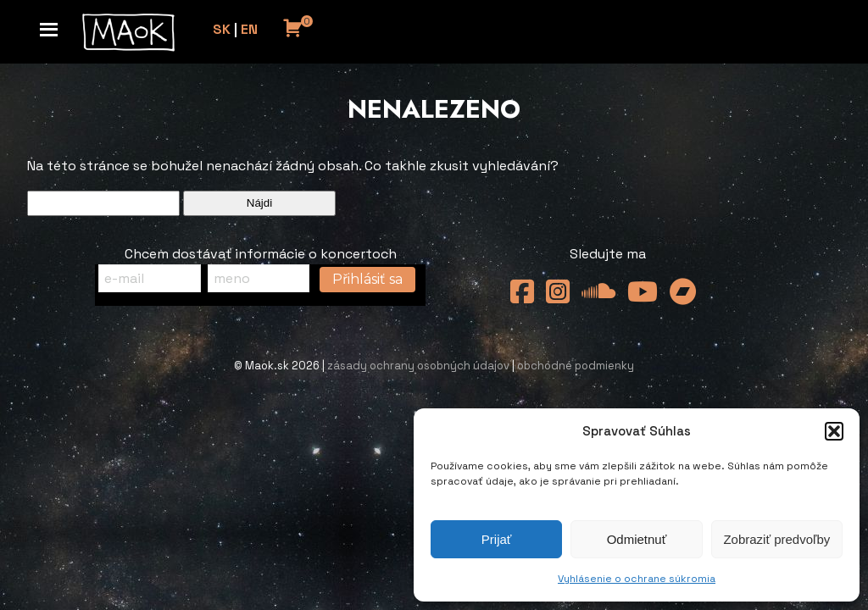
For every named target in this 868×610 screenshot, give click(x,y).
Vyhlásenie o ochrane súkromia (637, 579)
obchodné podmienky (576, 366)
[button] (834, 431)
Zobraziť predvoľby (776, 539)
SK (222, 29)
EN (249, 29)
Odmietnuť (637, 539)
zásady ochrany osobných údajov (418, 366)
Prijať (497, 539)
